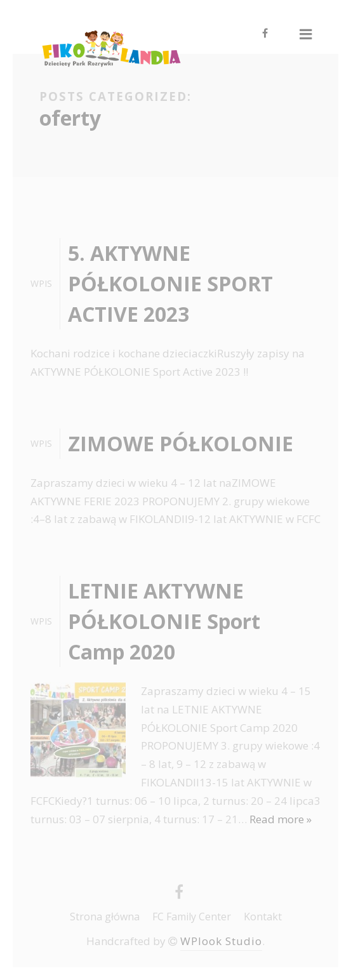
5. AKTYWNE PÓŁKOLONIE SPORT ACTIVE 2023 (170, 283)
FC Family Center (192, 917)
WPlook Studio (221, 941)
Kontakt (263, 917)
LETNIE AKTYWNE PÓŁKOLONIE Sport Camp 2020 (164, 621)
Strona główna (105, 917)
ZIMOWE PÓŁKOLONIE (181, 443)
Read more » (281, 819)
